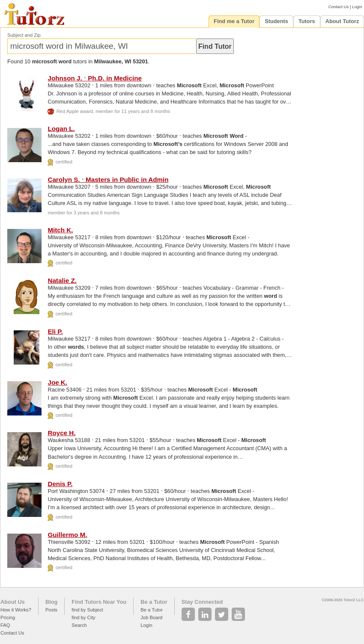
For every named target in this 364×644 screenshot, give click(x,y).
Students (276, 21)
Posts (51, 610)
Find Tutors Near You (99, 602)
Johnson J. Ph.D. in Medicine (94, 78)
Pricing (8, 617)
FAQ (5, 625)
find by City (83, 617)
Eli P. (55, 331)
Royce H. (61, 433)
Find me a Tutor (234, 21)
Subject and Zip (24, 35)
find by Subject (87, 610)
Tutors (307, 21)
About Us (13, 602)
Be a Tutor (154, 602)
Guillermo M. (67, 535)
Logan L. (61, 129)
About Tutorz (342, 21)
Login (357, 7)
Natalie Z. (62, 280)
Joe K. (57, 382)
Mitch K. (60, 230)
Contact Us (339, 7)
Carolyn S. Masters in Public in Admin (108, 180)
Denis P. (60, 484)
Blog (51, 602)
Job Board (151, 617)
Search (79, 625)
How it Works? (16, 610)
